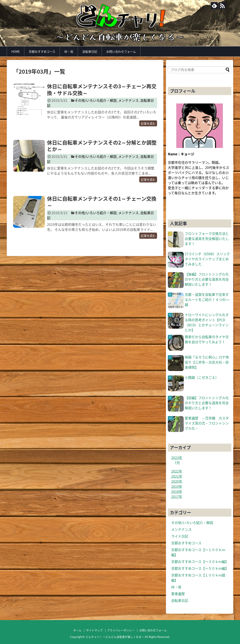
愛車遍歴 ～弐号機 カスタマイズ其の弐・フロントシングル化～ (207, 423)
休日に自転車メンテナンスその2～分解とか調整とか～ (102, 146)
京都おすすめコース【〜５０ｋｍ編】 (200, 568)
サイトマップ (94, 630)
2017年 (177, 496)
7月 (177, 463)
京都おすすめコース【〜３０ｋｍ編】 (200, 561)
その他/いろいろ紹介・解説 (96, 100)
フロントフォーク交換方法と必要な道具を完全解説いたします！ (207, 239)
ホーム (77, 630)
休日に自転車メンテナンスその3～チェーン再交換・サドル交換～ (102, 89)
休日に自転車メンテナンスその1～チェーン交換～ (102, 202)
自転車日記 (90, 51)
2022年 (177, 471)
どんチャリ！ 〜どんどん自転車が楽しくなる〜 (115, 637)
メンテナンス (128, 100)
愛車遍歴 (178, 594)
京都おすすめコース (42, 51)
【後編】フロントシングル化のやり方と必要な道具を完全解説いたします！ (207, 279)
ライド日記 (180, 536)
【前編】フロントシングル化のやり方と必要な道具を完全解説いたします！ (207, 403)
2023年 (177, 458)
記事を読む (148, 123)
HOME (16, 51)
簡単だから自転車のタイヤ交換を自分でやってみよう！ (207, 339)
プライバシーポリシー (121, 630)
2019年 (177, 486)
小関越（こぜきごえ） (202, 377)
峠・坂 (69, 51)
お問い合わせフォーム (121, 51)
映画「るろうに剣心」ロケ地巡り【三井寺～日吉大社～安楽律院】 (207, 362)
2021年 (177, 476)
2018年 (177, 491)
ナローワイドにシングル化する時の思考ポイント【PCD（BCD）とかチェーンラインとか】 (207, 322)
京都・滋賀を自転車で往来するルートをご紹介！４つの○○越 (207, 299)
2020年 (177, 481)
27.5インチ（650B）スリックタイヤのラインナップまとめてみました (207, 259)
